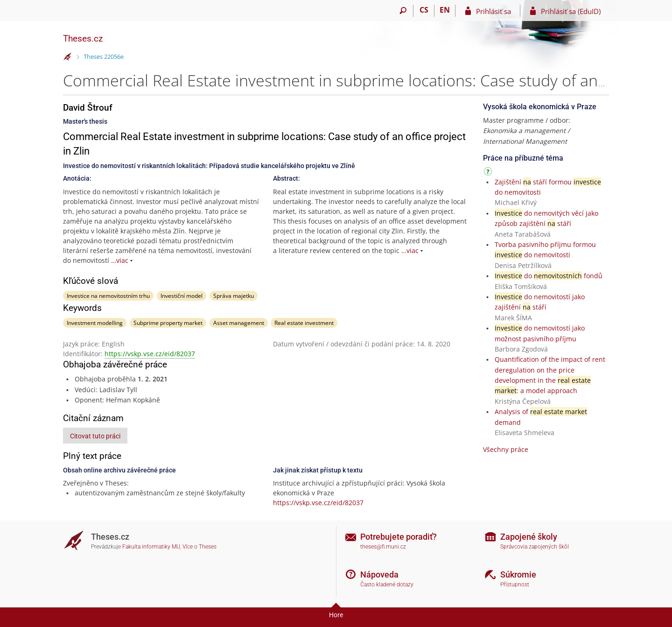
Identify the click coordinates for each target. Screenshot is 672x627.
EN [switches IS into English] (445, 10)
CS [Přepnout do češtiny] (424, 10)
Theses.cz (83, 39)
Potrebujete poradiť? (399, 537)
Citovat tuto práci (95, 436)
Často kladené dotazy (387, 585)
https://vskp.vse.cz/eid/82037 (150, 354)
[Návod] (489, 173)
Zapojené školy (529, 537)
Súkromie (518, 574)
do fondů (549, 276)
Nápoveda (379, 574)
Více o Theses (199, 547)
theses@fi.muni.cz (383, 547)
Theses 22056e (104, 56)
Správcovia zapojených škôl (535, 547)
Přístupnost (515, 585)
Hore (336, 615)
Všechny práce (506, 449)
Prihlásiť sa (493, 11)
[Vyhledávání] (403, 11)
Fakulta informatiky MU (151, 547)
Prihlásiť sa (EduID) (571, 11)
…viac (120, 260)
